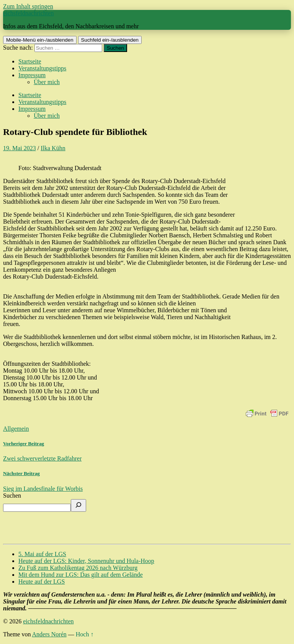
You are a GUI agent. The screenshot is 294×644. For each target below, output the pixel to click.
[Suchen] (78, 505)
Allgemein (16, 429)
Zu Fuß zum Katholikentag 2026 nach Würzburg (78, 568)
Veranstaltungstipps (42, 68)
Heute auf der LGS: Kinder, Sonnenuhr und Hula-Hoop (86, 561)
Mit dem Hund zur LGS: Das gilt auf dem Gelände (81, 575)
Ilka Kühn (53, 148)
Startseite (30, 61)
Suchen (12, 496)
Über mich (47, 82)
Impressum (32, 75)
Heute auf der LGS (42, 582)
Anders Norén (49, 634)
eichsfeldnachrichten (28, 13)
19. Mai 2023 (20, 148)
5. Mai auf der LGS (42, 554)
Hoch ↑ (85, 634)
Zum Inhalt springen (28, 6)
